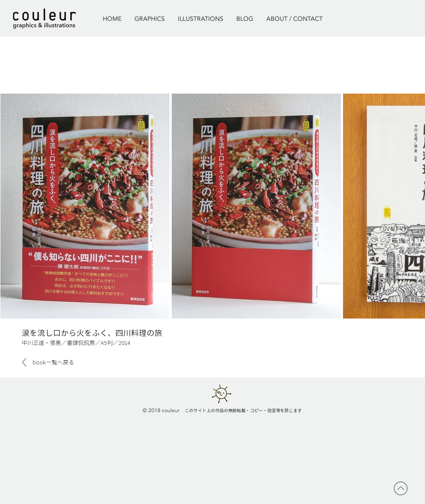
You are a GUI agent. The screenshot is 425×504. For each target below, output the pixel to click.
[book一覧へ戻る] (53, 362)
